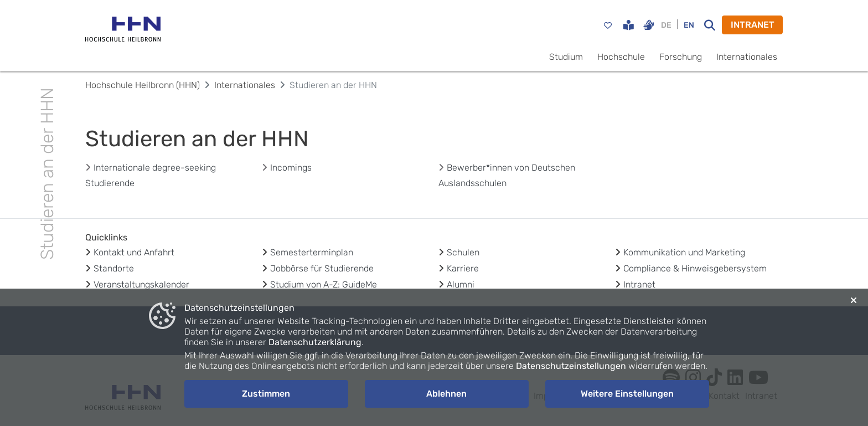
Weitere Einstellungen (627, 394)
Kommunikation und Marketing (684, 252)
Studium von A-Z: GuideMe (324, 284)
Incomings (291, 168)
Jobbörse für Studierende (322, 268)
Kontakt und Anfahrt (134, 252)
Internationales (747, 57)
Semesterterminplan (312, 252)
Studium (566, 57)
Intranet (639, 284)
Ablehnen (446, 394)
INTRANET (753, 25)
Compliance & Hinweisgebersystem (695, 268)
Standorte (114, 268)
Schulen (463, 252)
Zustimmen (266, 394)
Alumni (461, 284)
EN (689, 25)
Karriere (463, 268)
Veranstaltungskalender (141, 284)
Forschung (681, 57)
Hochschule (621, 57)
